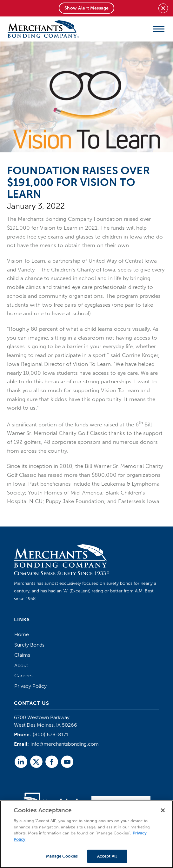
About (21, 665)
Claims (22, 655)
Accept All (107, 856)
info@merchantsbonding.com (65, 744)
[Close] (163, 810)
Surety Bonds (29, 645)
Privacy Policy (30, 686)
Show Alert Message (87, 8)
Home (22, 634)
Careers (23, 676)
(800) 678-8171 (50, 734)
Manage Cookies (62, 856)
